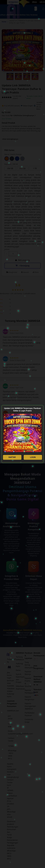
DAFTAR (12, 457)
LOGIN (33, 457)
